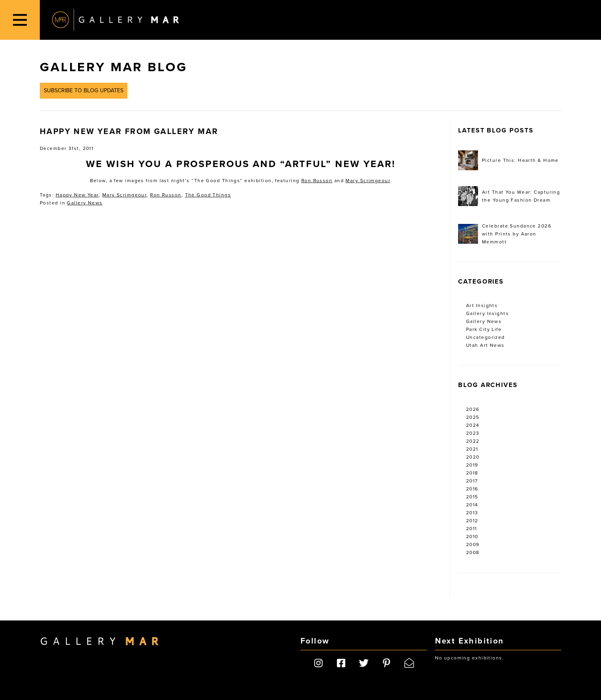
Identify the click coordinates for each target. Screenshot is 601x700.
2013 (472, 513)
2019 (472, 465)
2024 (473, 425)
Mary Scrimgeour (368, 181)
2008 (473, 552)
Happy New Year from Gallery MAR (129, 132)
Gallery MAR (115, 20)
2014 (472, 505)
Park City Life (484, 329)
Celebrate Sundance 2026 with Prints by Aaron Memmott (505, 234)
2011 (472, 529)
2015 (472, 497)
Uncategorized (486, 337)
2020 (473, 457)
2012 (472, 521)
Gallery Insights (487, 313)
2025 (473, 417)
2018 (472, 473)
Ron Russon (317, 181)
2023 (473, 433)
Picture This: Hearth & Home (508, 160)
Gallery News (85, 203)
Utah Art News (485, 345)
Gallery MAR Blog (113, 67)
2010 (472, 537)
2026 (473, 409)
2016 (472, 489)
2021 (472, 449)
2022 (473, 441)
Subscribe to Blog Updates (84, 90)
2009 (473, 544)
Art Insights (482, 305)
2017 (472, 481)
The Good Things (208, 195)
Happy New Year (77, 195)
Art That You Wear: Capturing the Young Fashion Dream (509, 196)
